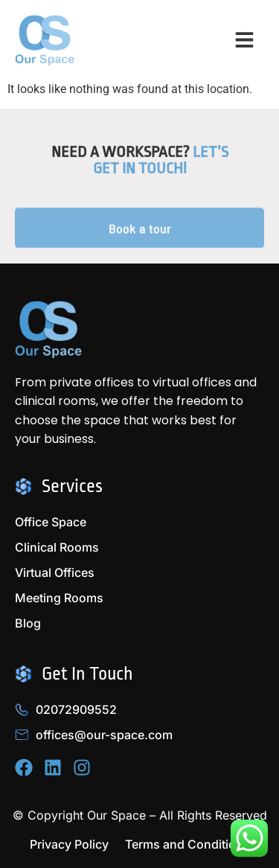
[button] (245, 41)
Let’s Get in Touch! (161, 164)
